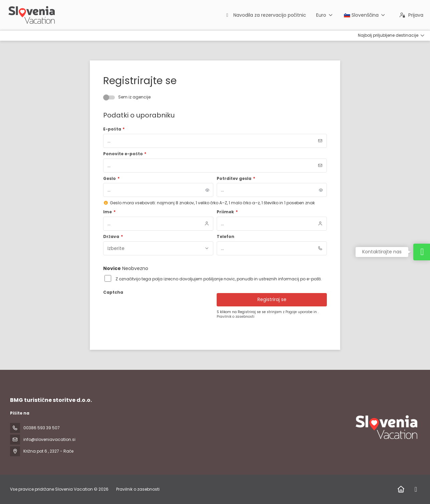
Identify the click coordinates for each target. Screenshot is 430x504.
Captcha (113, 292)
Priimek (227, 212)
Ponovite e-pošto (125, 154)
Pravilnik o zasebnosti (236, 317)
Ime (109, 212)
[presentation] (154, 310)
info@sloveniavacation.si (49, 439)
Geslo (111, 179)
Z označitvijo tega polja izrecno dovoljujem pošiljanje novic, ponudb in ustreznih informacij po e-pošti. (219, 279)
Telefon (226, 237)
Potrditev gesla (236, 179)
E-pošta (114, 129)
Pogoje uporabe (299, 312)
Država (113, 237)
